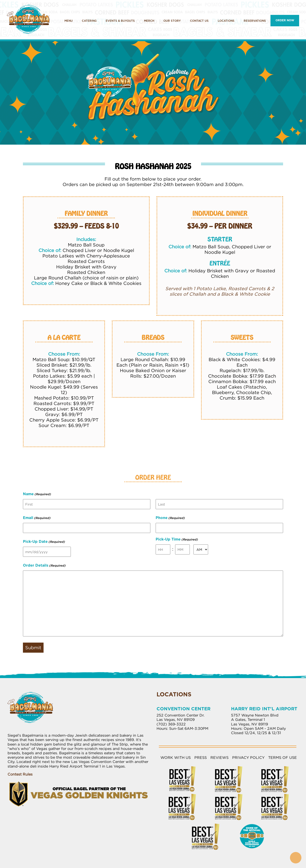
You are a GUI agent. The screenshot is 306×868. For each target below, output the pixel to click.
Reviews (219, 757)
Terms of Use (283, 757)
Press (201, 757)
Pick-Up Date (44, 542)
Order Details (44, 566)
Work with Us (176, 757)
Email (37, 518)
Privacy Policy (248, 757)
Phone (170, 518)
